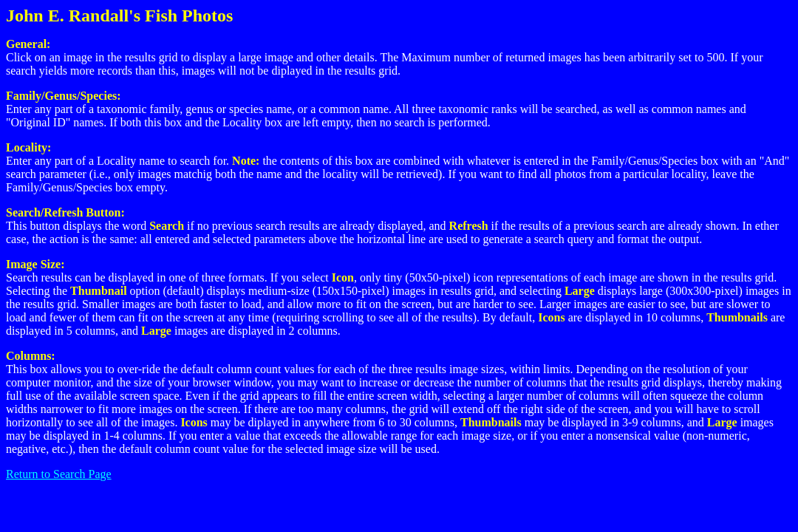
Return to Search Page (59, 474)
